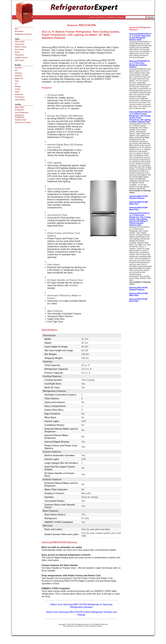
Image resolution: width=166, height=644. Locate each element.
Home (93, 17)
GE (16, 70)
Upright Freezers (21, 58)
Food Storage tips (22, 113)
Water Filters (20, 107)
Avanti (17, 92)
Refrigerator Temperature (20, 116)
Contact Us (112, 17)
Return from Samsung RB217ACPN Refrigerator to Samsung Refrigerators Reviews (81, 606)
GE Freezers (20, 97)
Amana (18, 89)
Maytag (18, 86)
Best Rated (19, 31)
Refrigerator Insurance (23, 34)
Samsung (18, 73)
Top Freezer (19, 50)
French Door (20, 44)
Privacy (121, 17)
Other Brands (20, 100)
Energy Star (19, 110)
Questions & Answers (23, 123)
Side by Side (20, 42)
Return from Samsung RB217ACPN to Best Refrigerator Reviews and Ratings (81, 613)
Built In (17, 52)
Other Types (19, 60)
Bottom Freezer (21, 47)
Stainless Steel (21, 120)
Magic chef (19, 78)
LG (16, 84)
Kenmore (18, 68)
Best (17, 29)
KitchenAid (19, 94)
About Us (102, 17)
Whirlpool (18, 76)
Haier (17, 81)
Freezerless (19, 55)
